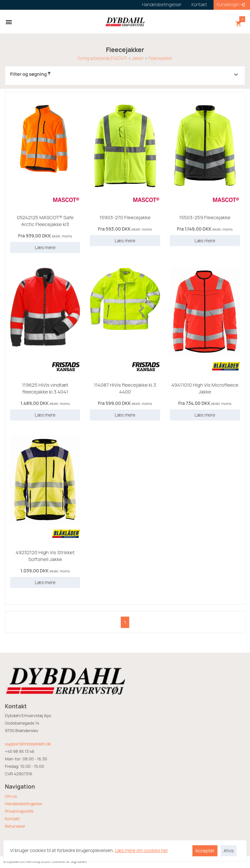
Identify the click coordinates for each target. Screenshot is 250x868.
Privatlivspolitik (19, 811)
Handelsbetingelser (24, 804)
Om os (11, 796)
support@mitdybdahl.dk (28, 744)
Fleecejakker (160, 58)
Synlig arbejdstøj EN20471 (102, 58)
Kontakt (12, 819)
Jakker (138, 58)
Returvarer (15, 826)
